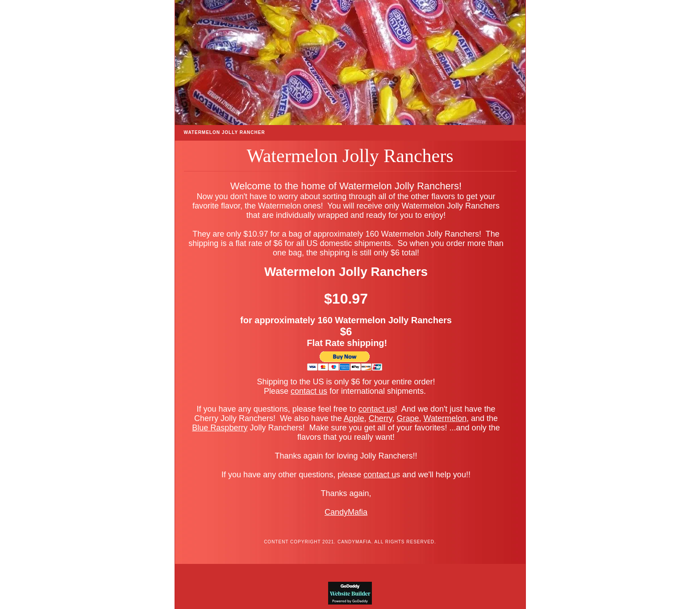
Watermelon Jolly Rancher (225, 132)
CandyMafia (346, 512)
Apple (354, 418)
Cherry (381, 418)
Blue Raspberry (220, 428)
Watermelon (445, 418)
